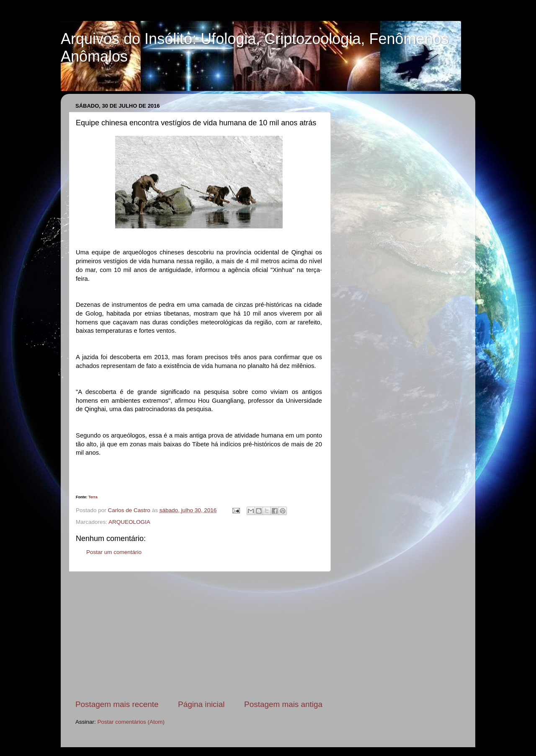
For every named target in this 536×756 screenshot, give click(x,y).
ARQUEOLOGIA (129, 522)
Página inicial (201, 704)
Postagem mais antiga (283, 704)
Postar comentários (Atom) (131, 722)
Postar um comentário (114, 552)
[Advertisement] (199, 635)
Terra (93, 497)
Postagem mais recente (117, 704)
